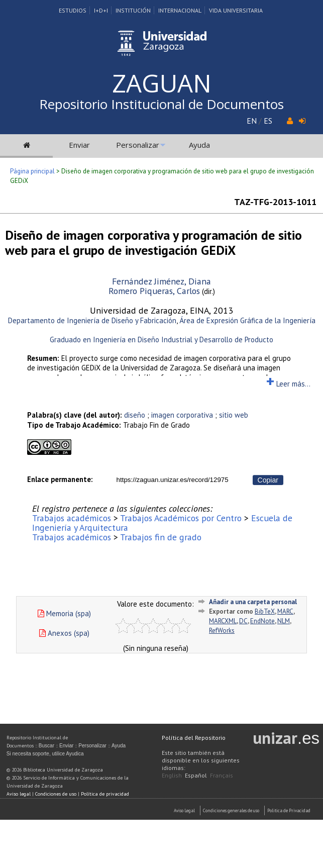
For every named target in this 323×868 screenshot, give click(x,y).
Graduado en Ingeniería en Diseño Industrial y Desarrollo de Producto (161, 340)
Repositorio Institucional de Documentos (161, 104)
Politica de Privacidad (289, 810)
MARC (285, 611)
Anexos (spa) (64, 633)
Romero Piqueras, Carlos (154, 291)
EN (252, 121)
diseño (135, 415)
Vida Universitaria (236, 10)
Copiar (268, 480)
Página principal (32, 171)
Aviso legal (19, 794)
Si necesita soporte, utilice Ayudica (45, 754)
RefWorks (222, 631)
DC (243, 621)
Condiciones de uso (56, 794)
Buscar (46, 746)
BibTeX (265, 611)
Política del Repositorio (194, 738)
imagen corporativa (182, 415)
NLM (284, 621)
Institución (133, 10)
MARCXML (223, 621)
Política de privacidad (105, 794)
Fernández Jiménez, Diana (161, 281)
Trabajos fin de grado (161, 537)
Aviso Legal (184, 810)
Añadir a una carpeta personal (253, 602)
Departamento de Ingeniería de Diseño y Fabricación (92, 320)
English (172, 775)
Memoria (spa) (64, 613)
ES (268, 121)
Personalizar (138, 145)
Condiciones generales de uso (231, 810)
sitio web (234, 415)
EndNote (262, 621)
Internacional (180, 10)
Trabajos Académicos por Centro (181, 518)
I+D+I (101, 10)
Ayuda (199, 145)
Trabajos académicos (72, 518)
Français (222, 775)
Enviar (79, 145)
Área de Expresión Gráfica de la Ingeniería (247, 320)
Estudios (73, 10)
